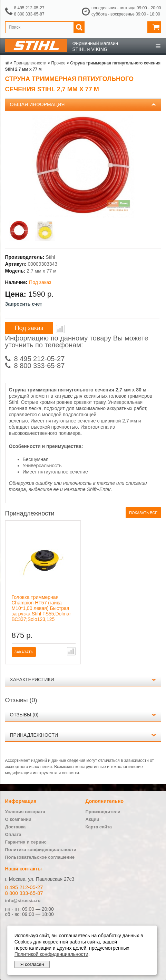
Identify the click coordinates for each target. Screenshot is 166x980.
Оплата (13, 834)
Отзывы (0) (24, 715)
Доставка (16, 827)
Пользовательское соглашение (40, 857)
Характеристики (32, 680)
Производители (103, 812)
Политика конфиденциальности (41, 850)
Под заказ (29, 328)
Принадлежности (34, 735)
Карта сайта (99, 827)
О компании (18, 819)
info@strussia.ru (23, 901)
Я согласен (32, 964)
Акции (92, 819)
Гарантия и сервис (26, 842)
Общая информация (37, 104)
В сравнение (60, 329)
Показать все (143, 513)
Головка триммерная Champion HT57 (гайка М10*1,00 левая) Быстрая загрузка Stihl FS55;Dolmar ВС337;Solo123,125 (41, 608)
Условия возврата (25, 812)
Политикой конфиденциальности (51, 954)
